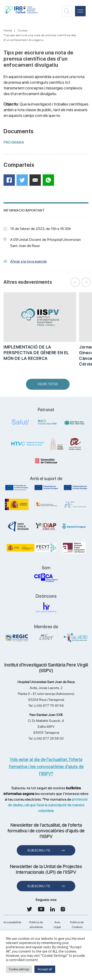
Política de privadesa (36, 925)
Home (8, 31)
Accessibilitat (12, 922)
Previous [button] (75, 282)
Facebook (11, 182)
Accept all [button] (45, 969)
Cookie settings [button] (19, 969)
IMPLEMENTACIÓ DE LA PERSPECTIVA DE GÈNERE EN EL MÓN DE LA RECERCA (36, 353)
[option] (40, 329)
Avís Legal (57, 925)
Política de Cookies (77, 925)
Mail (36, 182)
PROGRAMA (14, 142)
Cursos (23, 31)
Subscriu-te (39, 850)
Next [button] (86, 282)
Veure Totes (49, 386)
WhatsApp (50, 182)
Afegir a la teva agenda (28, 261)
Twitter (24, 182)
